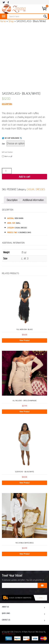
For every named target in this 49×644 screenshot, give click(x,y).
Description (12, 200)
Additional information (33, 200)
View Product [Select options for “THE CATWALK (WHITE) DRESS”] (25, 554)
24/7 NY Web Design (9, 634)
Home (3, 21)
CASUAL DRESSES (36, 189)
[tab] (12, 200)
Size (3, 144)
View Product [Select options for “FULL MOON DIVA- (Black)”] (25, 340)
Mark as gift (7, 156)
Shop (11, 21)
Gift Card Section (7, 152)
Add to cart (24, 177)
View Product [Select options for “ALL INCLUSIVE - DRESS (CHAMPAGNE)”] (25, 412)
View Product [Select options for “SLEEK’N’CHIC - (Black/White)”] (25, 483)
